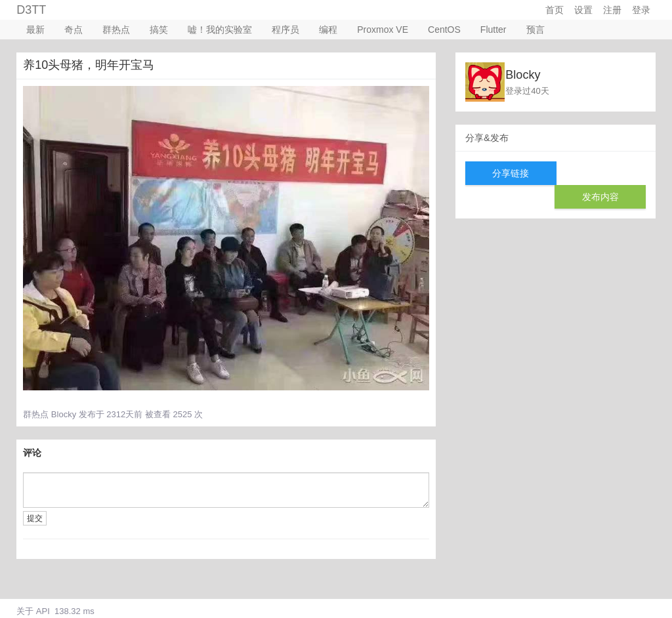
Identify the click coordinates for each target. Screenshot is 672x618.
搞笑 (159, 30)
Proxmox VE (383, 30)
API (43, 611)
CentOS (444, 30)
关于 (25, 611)
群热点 (116, 30)
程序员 (285, 30)
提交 (35, 518)
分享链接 (511, 173)
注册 (612, 10)
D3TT (31, 10)
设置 (583, 10)
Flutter (493, 30)
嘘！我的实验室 (220, 30)
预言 (535, 30)
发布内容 (600, 197)
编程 (328, 30)
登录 (641, 10)
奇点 (73, 30)
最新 (35, 30)
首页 (555, 10)
